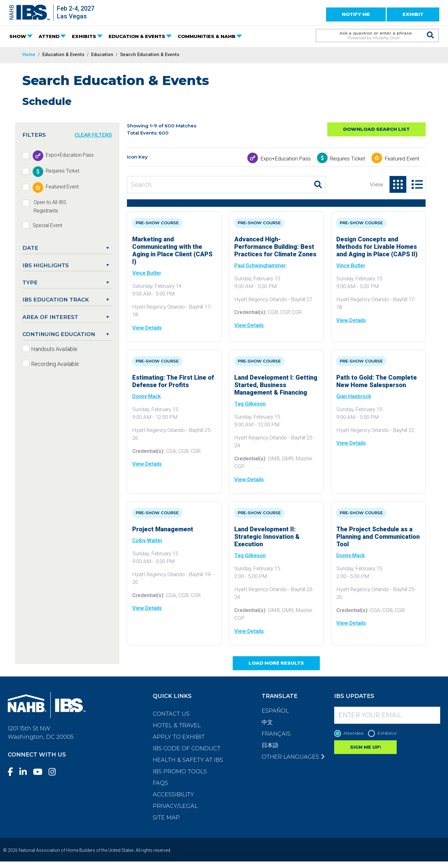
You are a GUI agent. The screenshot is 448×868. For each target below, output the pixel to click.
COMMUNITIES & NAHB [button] (207, 36)
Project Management (163, 529)
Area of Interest (50, 317)
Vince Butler (147, 273)
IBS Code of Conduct (187, 748)
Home (29, 55)
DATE (30, 248)
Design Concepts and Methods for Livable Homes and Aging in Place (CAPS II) (377, 247)
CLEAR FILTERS (93, 135)
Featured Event (402, 159)
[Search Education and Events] (219, 185)
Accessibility (173, 794)
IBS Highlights (46, 265)
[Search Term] (371, 36)
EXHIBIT (413, 14)
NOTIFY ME (356, 14)
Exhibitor (384, 733)
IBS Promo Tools (180, 771)
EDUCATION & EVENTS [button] (137, 36)
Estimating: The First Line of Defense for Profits (173, 381)
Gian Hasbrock (354, 396)
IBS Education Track (56, 300)
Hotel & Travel (177, 725)
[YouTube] (40, 772)
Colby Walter (147, 540)
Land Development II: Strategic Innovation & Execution (267, 537)
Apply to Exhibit (179, 737)
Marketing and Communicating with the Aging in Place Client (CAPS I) (172, 250)
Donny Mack (147, 396)
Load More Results (276, 663)
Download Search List (376, 129)
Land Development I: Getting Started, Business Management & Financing (276, 385)
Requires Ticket (348, 159)
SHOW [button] (18, 36)
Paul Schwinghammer (260, 265)
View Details (147, 328)
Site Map (166, 818)
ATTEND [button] (49, 36)
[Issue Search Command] (431, 30)
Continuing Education (59, 334)
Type (30, 282)
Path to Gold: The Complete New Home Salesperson (377, 381)
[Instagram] (55, 772)
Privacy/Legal (175, 806)
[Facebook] (13, 772)
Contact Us (171, 714)
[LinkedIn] (26, 772)
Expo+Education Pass (286, 159)
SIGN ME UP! (365, 747)
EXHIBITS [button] (84, 36)
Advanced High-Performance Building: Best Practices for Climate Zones (275, 247)
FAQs (160, 783)
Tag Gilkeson (250, 404)
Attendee (350, 733)
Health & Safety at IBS (188, 760)
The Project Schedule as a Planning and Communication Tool (378, 537)
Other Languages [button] (293, 757)
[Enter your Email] (387, 715)
